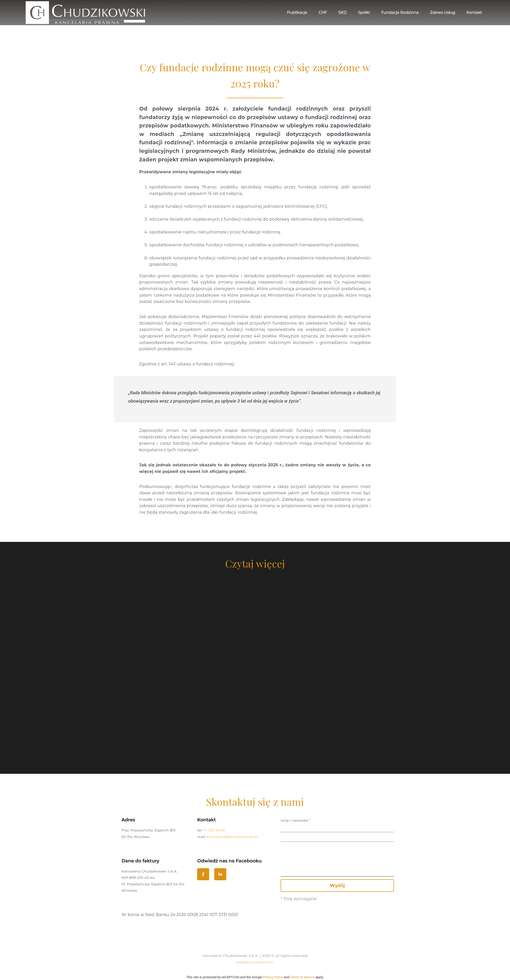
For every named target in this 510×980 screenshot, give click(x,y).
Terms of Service (302, 977)
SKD (342, 12)
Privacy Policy (273, 977)
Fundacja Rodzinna (400, 12)
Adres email (337, 834)
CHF (323, 12)
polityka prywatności (255, 962)
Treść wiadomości (337, 866)
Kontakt (474, 12)
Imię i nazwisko (337, 825)
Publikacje (297, 12)
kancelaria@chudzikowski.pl (232, 837)
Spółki (364, 12)
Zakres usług (443, 12)
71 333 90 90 (214, 830)
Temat (337, 844)
